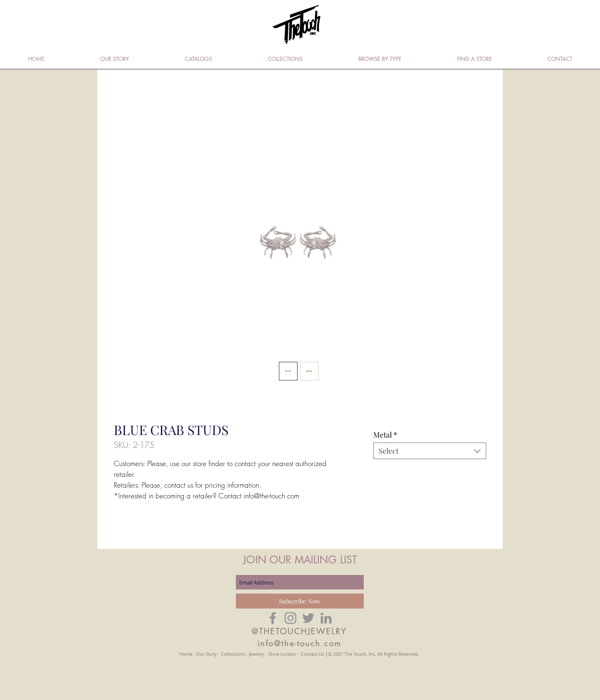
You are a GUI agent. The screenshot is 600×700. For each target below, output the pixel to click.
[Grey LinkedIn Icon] (326, 618)
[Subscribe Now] (300, 601)
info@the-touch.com (299, 643)
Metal (385, 435)
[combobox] (430, 451)
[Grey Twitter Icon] (308, 618)
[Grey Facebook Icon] (273, 618)
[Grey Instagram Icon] (290, 618)
